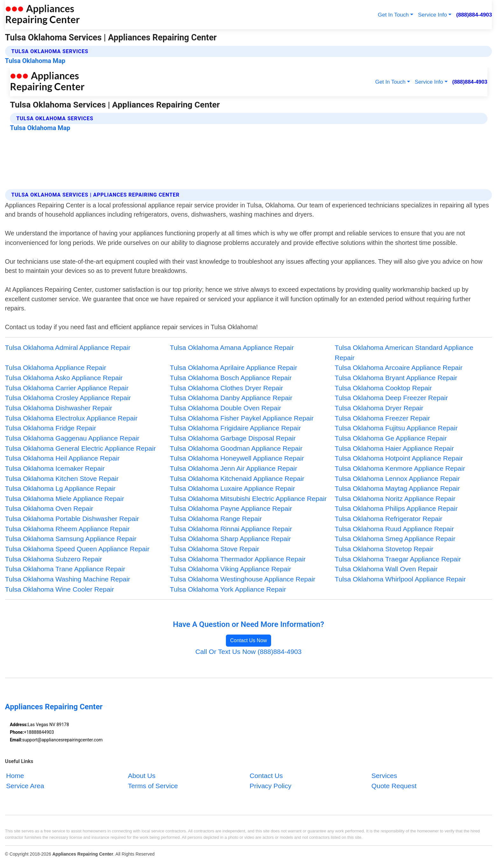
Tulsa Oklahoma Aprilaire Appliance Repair (234, 368)
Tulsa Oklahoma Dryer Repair (379, 408)
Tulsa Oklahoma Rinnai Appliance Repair (231, 529)
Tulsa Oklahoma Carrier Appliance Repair (67, 388)
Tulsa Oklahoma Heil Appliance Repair (62, 458)
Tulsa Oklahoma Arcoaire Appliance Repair (399, 368)
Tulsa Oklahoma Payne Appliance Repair (231, 508)
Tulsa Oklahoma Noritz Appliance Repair (395, 499)
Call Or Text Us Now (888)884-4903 (248, 652)
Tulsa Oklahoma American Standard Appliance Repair (404, 353)
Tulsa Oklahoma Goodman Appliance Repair (236, 448)
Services (384, 776)
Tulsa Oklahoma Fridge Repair (51, 428)
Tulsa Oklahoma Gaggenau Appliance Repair (72, 438)
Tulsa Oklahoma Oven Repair (49, 508)
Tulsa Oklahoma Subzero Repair (54, 559)
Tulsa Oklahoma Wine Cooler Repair (60, 589)
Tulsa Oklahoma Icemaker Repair (55, 468)
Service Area (25, 785)
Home (15, 776)
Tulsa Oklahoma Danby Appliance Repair (231, 398)
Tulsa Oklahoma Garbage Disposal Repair (233, 438)
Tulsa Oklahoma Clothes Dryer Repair (227, 388)
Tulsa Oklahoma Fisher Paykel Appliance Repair (242, 418)
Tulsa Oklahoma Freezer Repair (382, 418)
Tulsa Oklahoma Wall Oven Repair (386, 569)
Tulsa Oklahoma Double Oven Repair (226, 408)
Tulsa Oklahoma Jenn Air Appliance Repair (234, 468)
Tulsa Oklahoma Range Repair (216, 519)
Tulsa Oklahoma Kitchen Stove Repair (62, 479)
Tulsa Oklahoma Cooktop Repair (383, 388)
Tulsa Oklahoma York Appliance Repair (228, 589)
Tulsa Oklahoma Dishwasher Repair (59, 408)
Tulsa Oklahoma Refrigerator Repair (388, 519)
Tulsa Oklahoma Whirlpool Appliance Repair (400, 579)
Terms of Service (153, 785)
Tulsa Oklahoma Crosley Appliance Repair (68, 398)
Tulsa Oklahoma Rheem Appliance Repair (67, 529)
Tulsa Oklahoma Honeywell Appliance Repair (237, 458)
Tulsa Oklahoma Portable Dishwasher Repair (72, 519)
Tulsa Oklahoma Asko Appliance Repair (64, 378)
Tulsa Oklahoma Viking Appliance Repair (231, 569)
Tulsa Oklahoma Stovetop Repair (384, 549)
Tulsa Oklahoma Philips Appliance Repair (396, 508)
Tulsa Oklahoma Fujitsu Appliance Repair (396, 428)
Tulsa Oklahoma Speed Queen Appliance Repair (77, 549)
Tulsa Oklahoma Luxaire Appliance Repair (232, 488)
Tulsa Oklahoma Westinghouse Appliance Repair (243, 579)
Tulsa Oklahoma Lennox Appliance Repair (397, 479)
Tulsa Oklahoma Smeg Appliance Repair (395, 539)
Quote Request (394, 785)
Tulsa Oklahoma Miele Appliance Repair (65, 499)
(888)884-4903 (474, 15)
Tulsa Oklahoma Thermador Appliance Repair (238, 559)
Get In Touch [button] (393, 15)
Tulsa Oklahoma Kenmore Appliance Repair (400, 468)
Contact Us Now (248, 640)
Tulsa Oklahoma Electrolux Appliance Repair (71, 418)
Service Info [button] (433, 15)
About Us (142, 776)
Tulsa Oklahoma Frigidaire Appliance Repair (235, 428)
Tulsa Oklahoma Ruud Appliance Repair (394, 529)
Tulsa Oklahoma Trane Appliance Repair (65, 569)
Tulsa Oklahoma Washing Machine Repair (68, 579)
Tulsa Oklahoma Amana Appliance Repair (232, 347)
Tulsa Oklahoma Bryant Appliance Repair (396, 378)
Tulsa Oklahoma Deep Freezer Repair (391, 398)
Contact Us (266, 776)
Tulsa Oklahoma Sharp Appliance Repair (230, 539)
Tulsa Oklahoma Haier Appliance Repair (394, 448)
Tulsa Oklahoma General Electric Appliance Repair (80, 448)
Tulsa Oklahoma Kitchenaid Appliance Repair (237, 479)
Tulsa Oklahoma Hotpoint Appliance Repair (399, 458)
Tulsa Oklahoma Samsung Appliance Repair (71, 539)
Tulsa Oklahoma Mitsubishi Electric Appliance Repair (248, 499)
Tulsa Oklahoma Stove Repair (215, 549)
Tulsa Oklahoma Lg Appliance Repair (60, 488)
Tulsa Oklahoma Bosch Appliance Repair (231, 378)
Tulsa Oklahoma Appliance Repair (56, 368)
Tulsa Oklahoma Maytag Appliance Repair (397, 488)
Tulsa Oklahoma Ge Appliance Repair (391, 438)
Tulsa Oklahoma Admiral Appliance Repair (68, 347)
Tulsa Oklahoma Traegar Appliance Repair (398, 559)
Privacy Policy (271, 785)
